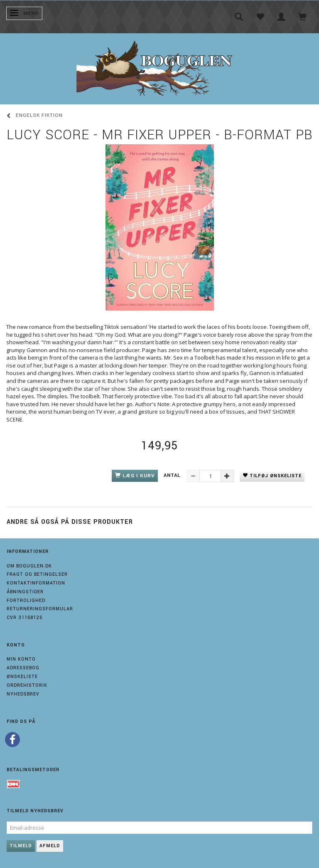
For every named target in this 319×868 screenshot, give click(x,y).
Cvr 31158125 (25, 618)
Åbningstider (25, 592)
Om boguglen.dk (29, 566)
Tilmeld (21, 846)
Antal (173, 475)
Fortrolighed (26, 600)
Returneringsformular (40, 609)
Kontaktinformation (36, 583)
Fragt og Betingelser (37, 574)
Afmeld (50, 846)
